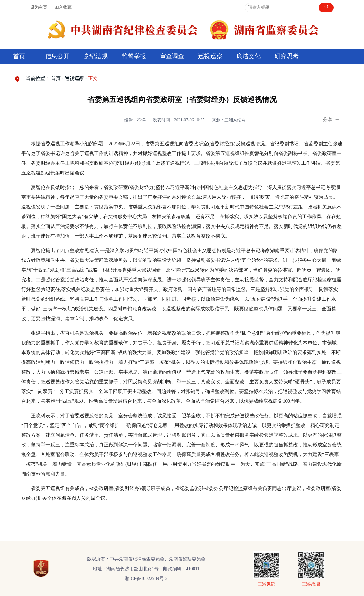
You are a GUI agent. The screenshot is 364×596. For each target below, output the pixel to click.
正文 (93, 78)
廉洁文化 (248, 56)
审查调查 (172, 56)
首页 (19, 56)
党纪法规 (96, 56)
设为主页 (39, 7)
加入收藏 (63, 7)
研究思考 (287, 56)
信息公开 (57, 56)
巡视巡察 (210, 56)
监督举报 (134, 56)
